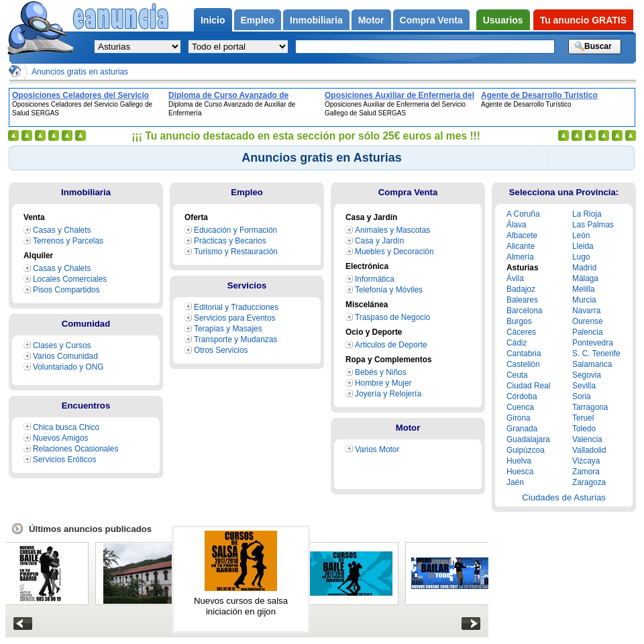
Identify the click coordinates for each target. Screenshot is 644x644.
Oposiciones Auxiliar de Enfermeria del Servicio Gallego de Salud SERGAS (399, 95)
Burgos (519, 321)
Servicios (247, 285)
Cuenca (520, 407)
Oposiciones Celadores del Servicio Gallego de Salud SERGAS (80, 95)
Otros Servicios (221, 350)
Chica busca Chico (66, 427)
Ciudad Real (528, 386)
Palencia (588, 332)
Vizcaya (586, 461)
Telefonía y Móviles (389, 290)
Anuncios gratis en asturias (80, 72)
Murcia (584, 300)
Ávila (515, 278)
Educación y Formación (235, 230)
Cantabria (524, 354)
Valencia (587, 439)
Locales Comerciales (70, 279)
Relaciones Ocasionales (75, 449)
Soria (582, 396)
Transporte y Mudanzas (235, 339)
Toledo (584, 429)
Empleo (247, 192)
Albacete (522, 235)
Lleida (583, 246)
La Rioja (587, 214)
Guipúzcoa (526, 450)
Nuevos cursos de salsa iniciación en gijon (241, 606)
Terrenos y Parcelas (68, 241)
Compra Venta (408, 192)
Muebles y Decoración (394, 252)
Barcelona (524, 311)
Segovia (587, 375)
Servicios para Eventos (234, 318)
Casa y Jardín (379, 241)
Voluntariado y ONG (68, 367)
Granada (522, 429)
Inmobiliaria (86, 192)
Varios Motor (377, 449)
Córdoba (522, 396)
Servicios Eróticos (64, 460)
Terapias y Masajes (228, 329)
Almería (520, 257)
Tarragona (590, 407)
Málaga (585, 278)
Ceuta (517, 375)
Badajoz (521, 289)
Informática (375, 279)
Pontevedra (593, 343)
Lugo (581, 257)
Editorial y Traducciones (236, 307)
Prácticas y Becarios (230, 241)
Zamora (586, 472)
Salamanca (592, 364)
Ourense (588, 321)
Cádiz (517, 343)
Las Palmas (593, 225)
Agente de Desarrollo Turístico (539, 95)
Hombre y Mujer (383, 383)
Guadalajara (528, 439)
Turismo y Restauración (236, 252)
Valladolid (589, 450)
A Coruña (523, 214)
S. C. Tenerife (596, 354)
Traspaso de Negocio (392, 317)
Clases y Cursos (62, 345)
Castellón (523, 364)
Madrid (584, 268)
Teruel (583, 418)
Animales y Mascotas (392, 230)
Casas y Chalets (62, 230)
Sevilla (584, 386)
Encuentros (86, 406)
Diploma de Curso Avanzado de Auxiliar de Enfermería (228, 95)
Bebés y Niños (381, 372)
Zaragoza (589, 482)
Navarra (586, 311)
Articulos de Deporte (391, 345)
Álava (517, 225)
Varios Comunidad (65, 356)
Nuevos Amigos (61, 438)
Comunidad (86, 324)
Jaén (515, 482)
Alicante (521, 246)
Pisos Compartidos (66, 290)
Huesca (520, 472)
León (581, 235)
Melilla (584, 289)
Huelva (519, 461)
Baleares (522, 300)
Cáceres (521, 332)
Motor (408, 428)
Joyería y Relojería (388, 394)
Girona (519, 418)
